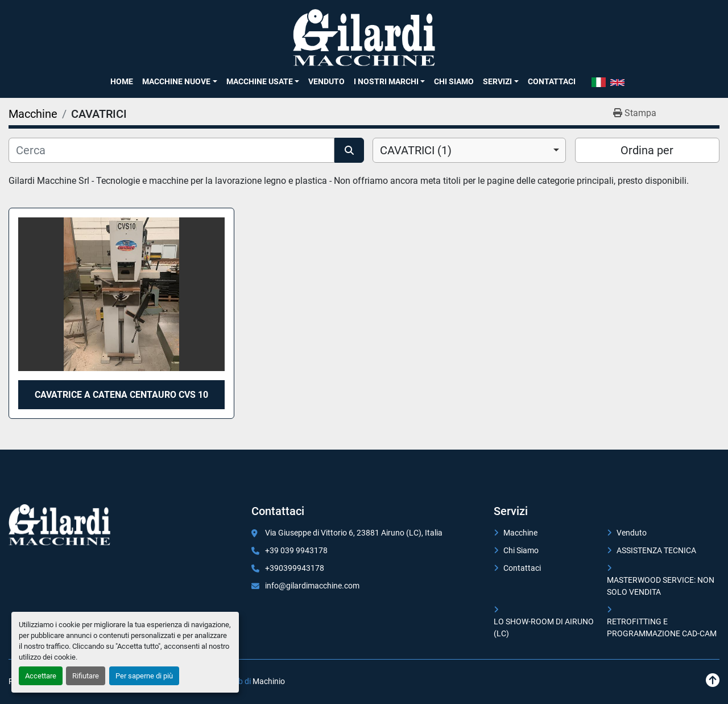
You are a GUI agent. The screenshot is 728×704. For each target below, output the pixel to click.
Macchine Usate (260, 81)
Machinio (269, 681)
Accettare (41, 676)
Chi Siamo (454, 81)
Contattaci (552, 81)
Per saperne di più (144, 676)
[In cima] (713, 680)
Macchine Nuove (176, 81)
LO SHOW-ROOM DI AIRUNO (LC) (544, 627)
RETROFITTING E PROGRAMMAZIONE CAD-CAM (662, 627)
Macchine (520, 533)
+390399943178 (295, 568)
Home (122, 81)
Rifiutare (86, 676)
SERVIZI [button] (497, 81)
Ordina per (647, 150)
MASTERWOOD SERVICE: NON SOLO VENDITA (661, 586)
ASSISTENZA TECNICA (656, 550)
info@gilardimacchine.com (312, 586)
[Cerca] (171, 150)
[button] (179, 81)
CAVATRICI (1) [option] (416, 150)
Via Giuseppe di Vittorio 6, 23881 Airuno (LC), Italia (354, 533)
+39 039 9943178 (296, 550)
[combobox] (469, 150)
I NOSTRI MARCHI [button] (386, 81)
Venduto (326, 81)
